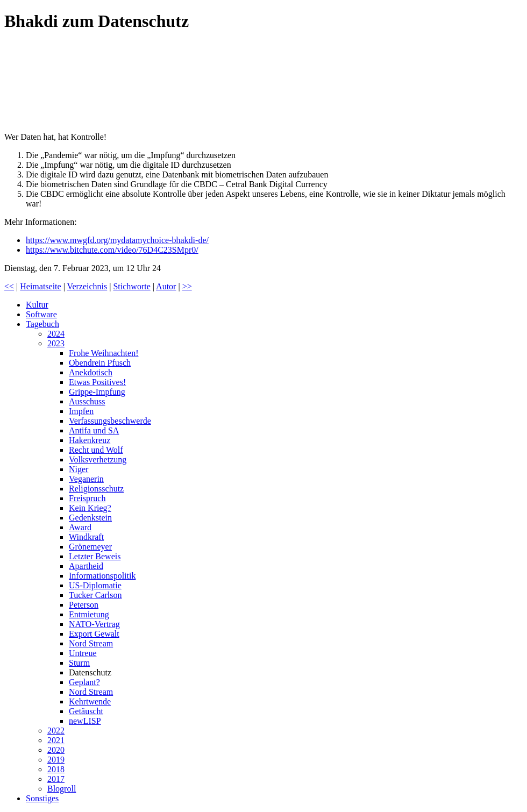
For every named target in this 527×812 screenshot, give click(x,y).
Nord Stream (91, 643)
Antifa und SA (94, 430)
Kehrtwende (90, 701)
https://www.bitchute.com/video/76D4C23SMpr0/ (112, 250)
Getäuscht (86, 711)
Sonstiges (42, 798)
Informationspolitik (102, 576)
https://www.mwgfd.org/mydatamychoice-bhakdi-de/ (117, 240)
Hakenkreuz (90, 440)
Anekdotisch (91, 372)
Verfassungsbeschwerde (110, 421)
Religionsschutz (96, 489)
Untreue (83, 653)
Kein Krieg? (90, 508)
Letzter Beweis (95, 556)
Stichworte (131, 286)
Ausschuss (87, 401)
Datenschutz (90, 672)
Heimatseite (40, 286)
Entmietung (89, 614)
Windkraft (86, 537)
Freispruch (87, 498)
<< (9, 286)
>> (187, 286)
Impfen (81, 411)
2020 (56, 750)
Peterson (84, 605)
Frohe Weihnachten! (104, 353)
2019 (56, 760)
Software (41, 314)
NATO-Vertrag (94, 624)
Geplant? (84, 682)
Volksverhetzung (98, 460)
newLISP (85, 721)
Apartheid (86, 566)
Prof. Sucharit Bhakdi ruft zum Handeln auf (85, 83)
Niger (79, 469)
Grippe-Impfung (97, 392)
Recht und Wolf (96, 450)
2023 (56, 343)
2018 (56, 769)
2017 (56, 779)
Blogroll (62, 789)
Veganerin (86, 479)
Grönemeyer (90, 547)
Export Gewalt (94, 634)
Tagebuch (42, 324)
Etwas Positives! (97, 382)
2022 (56, 731)
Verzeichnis (87, 286)
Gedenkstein (90, 518)
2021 (56, 740)
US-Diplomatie (95, 585)
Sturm (79, 663)
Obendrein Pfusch (100, 363)
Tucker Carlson (95, 595)
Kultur (37, 305)
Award (80, 527)
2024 (56, 334)
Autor (166, 286)
